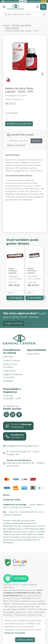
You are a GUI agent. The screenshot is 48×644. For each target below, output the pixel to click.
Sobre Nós (8, 357)
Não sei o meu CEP (16, 145)
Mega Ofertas (33, 354)
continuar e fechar (25, 640)
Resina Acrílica (12, 28)
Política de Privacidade (15, 633)
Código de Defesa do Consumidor (13, 376)
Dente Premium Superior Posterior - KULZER (14, 271)
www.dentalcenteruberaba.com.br (19, 590)
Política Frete (9, 371)
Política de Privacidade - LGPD (12, 397)
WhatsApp (8, 381)
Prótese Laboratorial (21, 25)
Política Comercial (12, 360)
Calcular (36, 141)
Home (6, 25)
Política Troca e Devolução (10, 366)
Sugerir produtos (14, 323)
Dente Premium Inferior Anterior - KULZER (32, 271)
